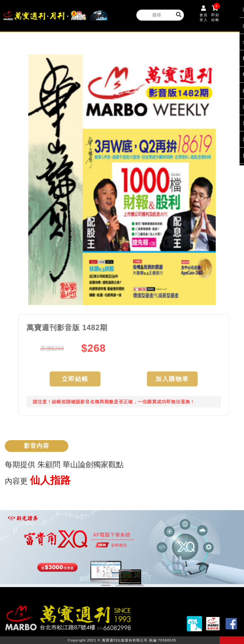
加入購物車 (175, 379)
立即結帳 (78, 379)
